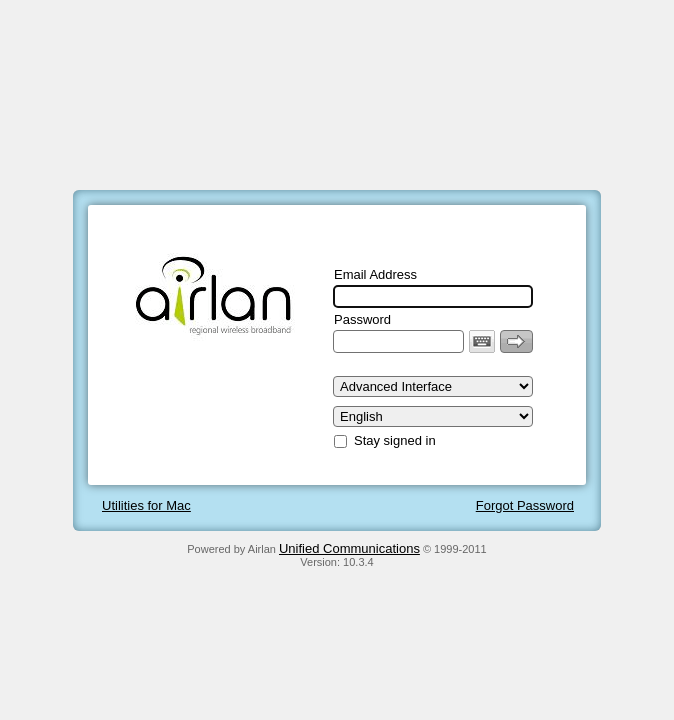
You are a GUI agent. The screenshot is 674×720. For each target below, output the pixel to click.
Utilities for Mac (146, 505)
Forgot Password (525, 505)
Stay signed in (395, 440)
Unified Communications (349, 548)
